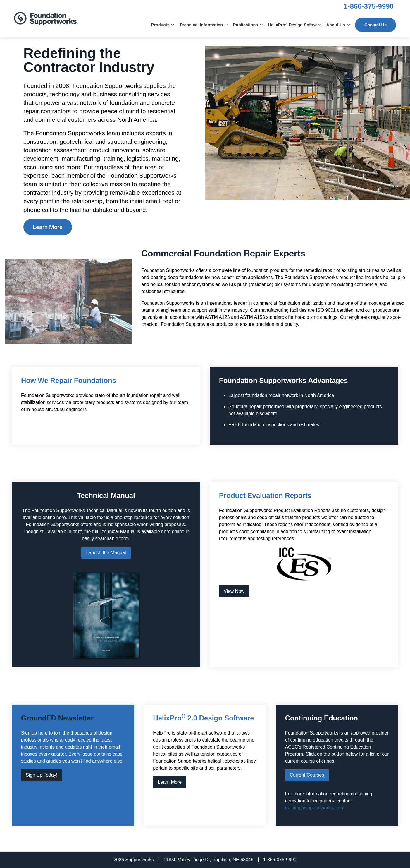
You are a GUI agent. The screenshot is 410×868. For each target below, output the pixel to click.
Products (163, 25)
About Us (338, 25)
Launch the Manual (106, 553)
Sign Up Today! (42, 775)
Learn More (48, 227)
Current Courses (307, 775)
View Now (234, 591)
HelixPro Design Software (295, 25)
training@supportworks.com (314, 808)
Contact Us (375, 25)
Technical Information (204, 25)
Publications (248, 25)
